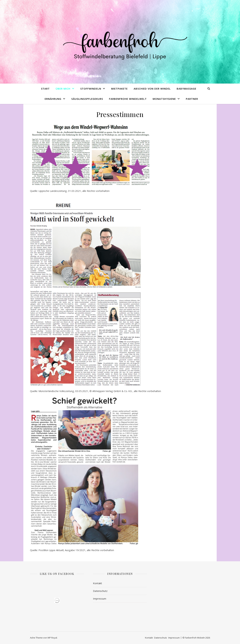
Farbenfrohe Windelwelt (128, 99)
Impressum (100, 599)
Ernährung (53, 99)
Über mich (63, 89)
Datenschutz (100, 591)
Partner (192, 99)
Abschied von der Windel (152, 89)
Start (45, 89)
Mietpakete (119, 89)
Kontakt (97, 583)
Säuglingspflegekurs (87, 99)
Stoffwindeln (91, 89)
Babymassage (186, 89)
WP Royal (52, 638)
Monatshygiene (164, 99)
